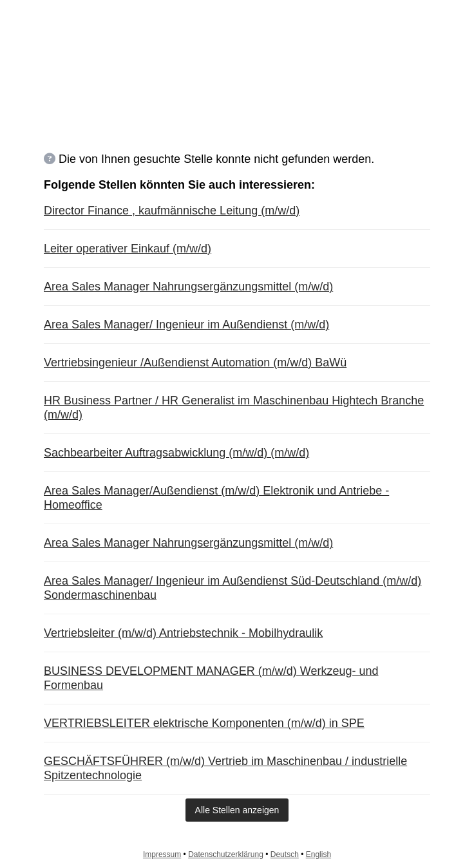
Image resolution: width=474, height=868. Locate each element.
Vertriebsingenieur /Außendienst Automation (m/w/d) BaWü (195, 363)
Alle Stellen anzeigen (237, 810)
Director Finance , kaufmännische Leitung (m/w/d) (172, 211)
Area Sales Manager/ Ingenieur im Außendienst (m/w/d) (186, 325)
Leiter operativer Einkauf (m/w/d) (128, 249)
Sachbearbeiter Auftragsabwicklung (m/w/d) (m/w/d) (176, 453)
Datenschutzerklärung (226, 854)
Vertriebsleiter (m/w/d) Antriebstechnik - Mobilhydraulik (183, 633)
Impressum (162, 854)
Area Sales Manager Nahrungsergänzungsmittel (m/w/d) (188, 287)
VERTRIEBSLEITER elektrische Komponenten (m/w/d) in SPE (204, 723)
